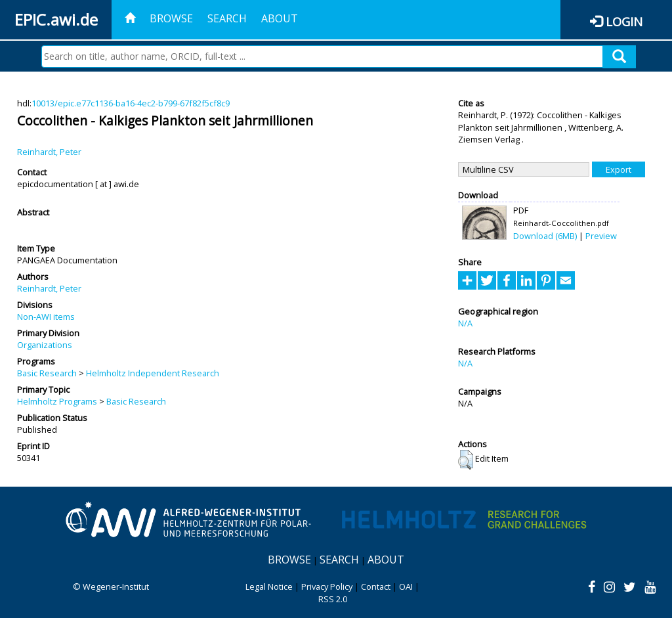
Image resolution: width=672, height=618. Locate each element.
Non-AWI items (46, 317)
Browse (171, 18)
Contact (376, 586)
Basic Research (47, 373)
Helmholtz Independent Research (153, 373)
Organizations (45, 345)
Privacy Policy (327, 586)
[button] (466, 460)
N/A (465, 323)
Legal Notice (269, 586)
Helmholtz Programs (57, 401)
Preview (601, 236)
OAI (406, 586)
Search (227, 18)
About (280, 18)
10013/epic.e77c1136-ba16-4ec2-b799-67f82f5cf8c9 (131, 103)
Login (624, 21)
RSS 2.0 (333, 599)
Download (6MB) (545, 236)
